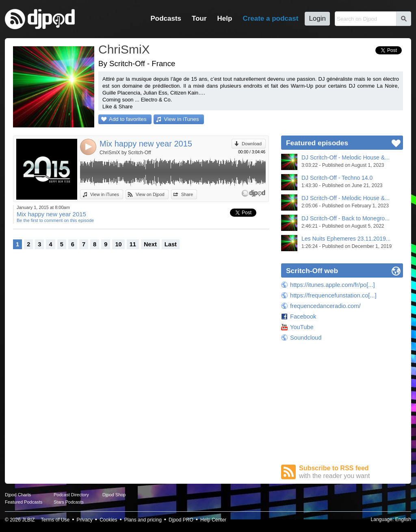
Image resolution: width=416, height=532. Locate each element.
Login (317, 18)
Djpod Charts (18, 495)
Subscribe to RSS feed (351, 472)
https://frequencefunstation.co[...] (333, 295)
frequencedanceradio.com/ (325, 306)
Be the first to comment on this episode (55, 220)
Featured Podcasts (24, 502)
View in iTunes (182, 119)
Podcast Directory (71, 495)
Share (187, 194)
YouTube (302, 327)
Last (171, 244)
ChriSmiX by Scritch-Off (125, 153)
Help (225, 18)
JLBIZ (28, 520)
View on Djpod (150, 194)
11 (133, 244)
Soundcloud (306, 338)
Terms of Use (55, 520)
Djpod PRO (181, 520)
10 (118, 244)
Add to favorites (128, 119)
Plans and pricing (143, 520)
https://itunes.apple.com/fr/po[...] (333, 285)
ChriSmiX (124, 49)
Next (150, 244)
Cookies (108, 520)
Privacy (85, 520)
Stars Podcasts (69, 502)
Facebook (303, 317)
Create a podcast (270, 18)
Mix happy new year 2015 (146, 144)
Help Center (213, 520)
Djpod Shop (114, 495)
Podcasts (166, 18)
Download (252, 144)
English (403, 519)
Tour (199, 18)
